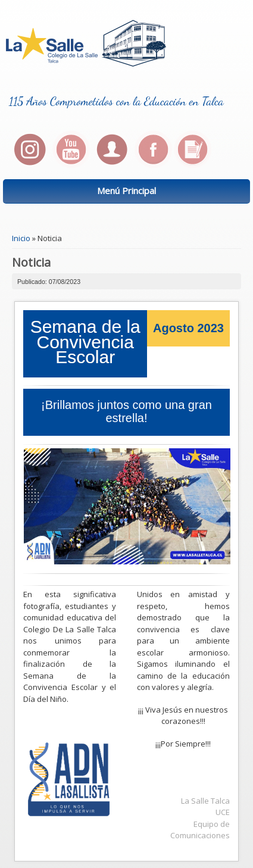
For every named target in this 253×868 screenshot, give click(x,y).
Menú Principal (127, 191)
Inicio (21, 238)
